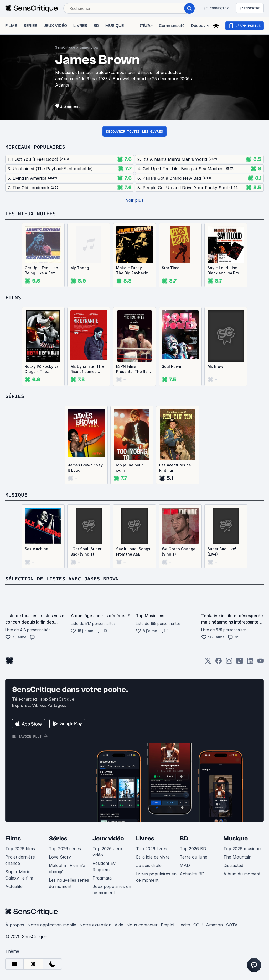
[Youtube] (261, 662)
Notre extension (95, 925)
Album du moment (242, 874)
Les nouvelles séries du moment (69, 883)
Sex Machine (37, 549)
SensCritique (65, 47)
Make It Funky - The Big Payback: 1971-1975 (132, 271)
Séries (58, 838)
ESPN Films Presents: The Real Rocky (134, 369)
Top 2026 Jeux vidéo (108, 852)
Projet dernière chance (20, 860)
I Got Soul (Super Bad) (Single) (86, 552)
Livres (145, 838)
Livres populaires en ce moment (156, 877)
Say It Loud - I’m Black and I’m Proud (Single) (226, 271)
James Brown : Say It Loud (85, 468)
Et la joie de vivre (153, 857)
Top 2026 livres (152, 849)
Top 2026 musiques (243, 849)
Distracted (233, 865)
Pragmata (102, 878)
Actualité (14, 886)
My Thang (80, 268)
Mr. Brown (217, 366)
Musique (236, 838)
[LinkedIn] (250, 662)
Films (13, 838)
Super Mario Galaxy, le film (19, 875)
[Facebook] (219, 662)
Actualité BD (192, 874)
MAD (185, 865)
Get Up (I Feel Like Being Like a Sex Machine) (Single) (41, 271)
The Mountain (237, 857)
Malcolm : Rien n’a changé (67, 869)
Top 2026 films (20, 849)
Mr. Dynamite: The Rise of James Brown (87, 369)
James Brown (90, 47)
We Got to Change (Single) (179, 552)
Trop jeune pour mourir (128, 468)
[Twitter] (208, 662)
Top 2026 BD (193, 849)
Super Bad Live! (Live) (222, 552)
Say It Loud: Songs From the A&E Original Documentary (133, 552)
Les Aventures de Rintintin (175, 468)
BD (184, 838)
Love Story (60, 857)
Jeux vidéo (108, 838)
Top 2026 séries (65, 849)
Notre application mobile (52, 925)
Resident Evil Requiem (105, 866)
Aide (119, 925)
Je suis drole (149, 865)
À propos (15, 925)
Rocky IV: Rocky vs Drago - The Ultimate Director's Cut (42, 369)
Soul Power (172, 366)
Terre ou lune (193, 857)
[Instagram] (229, 662)
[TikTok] (240, 662)
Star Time (171, 268)
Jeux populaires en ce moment (112, 890)
